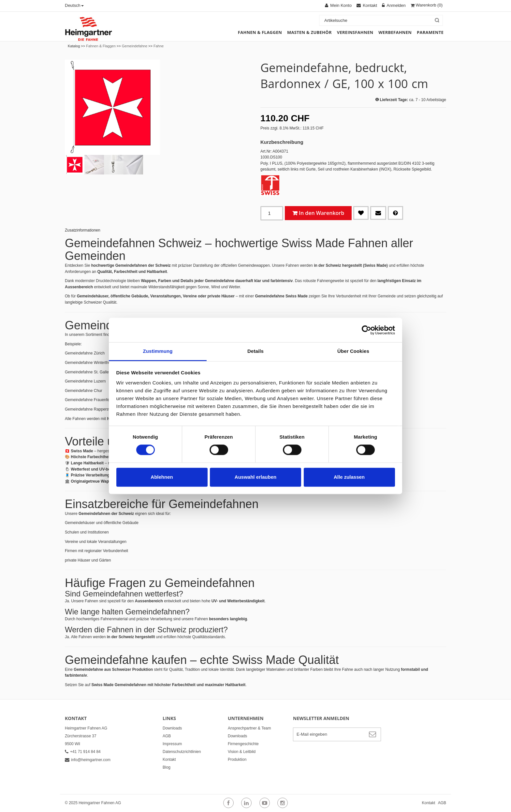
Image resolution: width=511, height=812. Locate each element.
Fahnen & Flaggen (101, 46)
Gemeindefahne (135, 46)
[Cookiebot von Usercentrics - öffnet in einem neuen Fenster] (366, 330)
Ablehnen (162, 477)
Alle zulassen (349, 477)
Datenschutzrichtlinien (182, 752)
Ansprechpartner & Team (249, 728)
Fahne (159, 46)
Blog (167, 767)
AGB (167, 736)
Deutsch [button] (74, 5)
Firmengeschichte (243, 744)
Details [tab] (255, 351)
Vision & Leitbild (242, 752)
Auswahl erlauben (255, 477)
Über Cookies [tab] (353, 351)
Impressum (172, 744)
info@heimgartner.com (88, 760)
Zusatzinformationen (83, 230)
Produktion (237, 759)
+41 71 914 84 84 (83, 752)
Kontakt (169, 759)
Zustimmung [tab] (158, 351)
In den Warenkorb (321, 213)
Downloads (172, 728)
